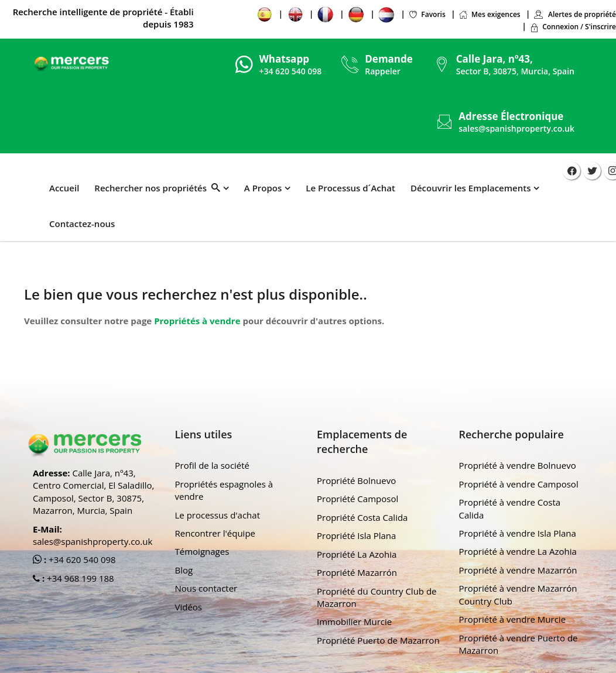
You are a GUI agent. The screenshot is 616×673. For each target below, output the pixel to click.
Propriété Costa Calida (362, 517)
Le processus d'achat (218, 515)
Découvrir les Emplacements (470, 188)
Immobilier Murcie (354, 622)
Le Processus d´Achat (350, 188)
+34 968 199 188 (79, 578)
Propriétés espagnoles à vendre (224, 490)
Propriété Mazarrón (357, 572)
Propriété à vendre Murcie (513, 619)
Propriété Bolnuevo (356, 480)
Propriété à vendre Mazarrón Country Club (518, 594)
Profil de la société (213, 465)
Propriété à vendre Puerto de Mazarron (519, 644)
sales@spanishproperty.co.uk (516, 128)
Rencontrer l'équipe (215, 533)
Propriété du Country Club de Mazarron (377, 597)
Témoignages (202, 551)
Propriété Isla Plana (356, 535)
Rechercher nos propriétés (157, 188)
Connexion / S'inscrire (573, 27)
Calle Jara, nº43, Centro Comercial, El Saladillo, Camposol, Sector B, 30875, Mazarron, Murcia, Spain (93, 492)
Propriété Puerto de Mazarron (378, 640)
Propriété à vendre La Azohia (518, 551)
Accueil (64, 188)
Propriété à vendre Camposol (519, 484)
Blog (184, 570)
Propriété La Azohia (357, 554)
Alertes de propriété (575, 14)
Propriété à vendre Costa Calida (510, 508)
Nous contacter (206, 588)
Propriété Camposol (357, 499)
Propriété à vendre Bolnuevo (518, 465)
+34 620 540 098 (81, 559)
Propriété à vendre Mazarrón (518, 570)
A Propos (262, 188)
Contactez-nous (82, 224)
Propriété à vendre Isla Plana (518, 533)
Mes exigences (490, 14)
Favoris (428, 14)
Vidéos (189, 607)
